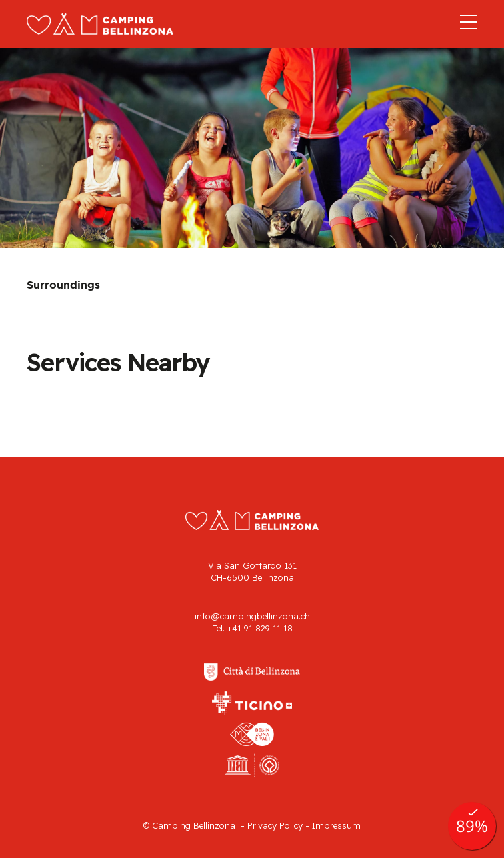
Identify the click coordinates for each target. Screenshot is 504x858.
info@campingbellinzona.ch (252, 616)
